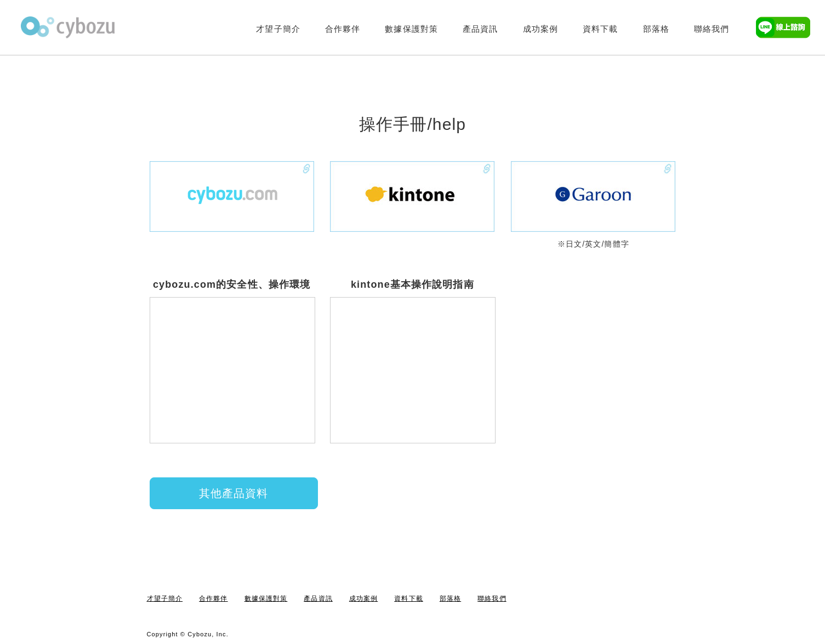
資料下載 (600, 29)
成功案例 (540, 29)
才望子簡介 (278, 29)
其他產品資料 (234, 493)
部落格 (656, 29)
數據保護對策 (411, 29)
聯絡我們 (712, 29)
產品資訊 (480, 29)
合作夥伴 (343, 29)
